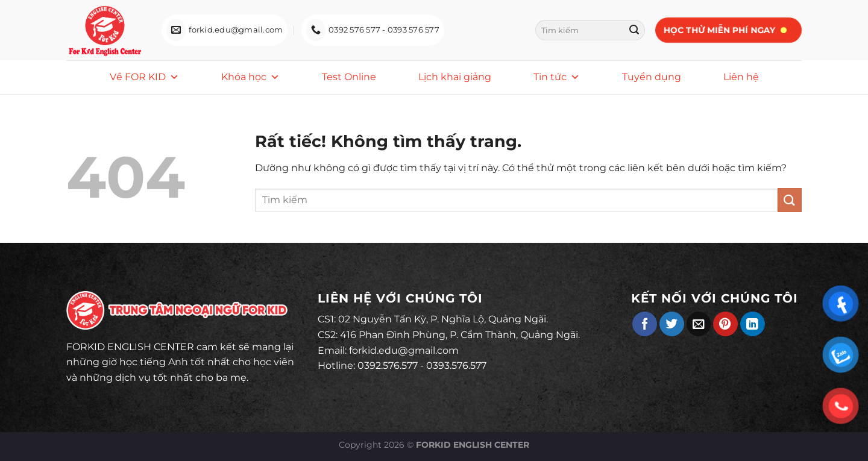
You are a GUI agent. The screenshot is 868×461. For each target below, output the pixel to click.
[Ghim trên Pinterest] (725, 324)
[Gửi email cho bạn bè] (699, 324)
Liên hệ (741, 77)
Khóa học (250, 77)
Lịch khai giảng (455, 77)
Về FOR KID (144, 77)
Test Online (349, 77)
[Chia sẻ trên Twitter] (672, 324)
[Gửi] (634, 30)
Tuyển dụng (652, 77)
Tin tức (557, 77)
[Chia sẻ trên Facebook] (645, 324)
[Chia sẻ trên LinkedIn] (753, 324)
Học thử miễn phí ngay (719, 30)
